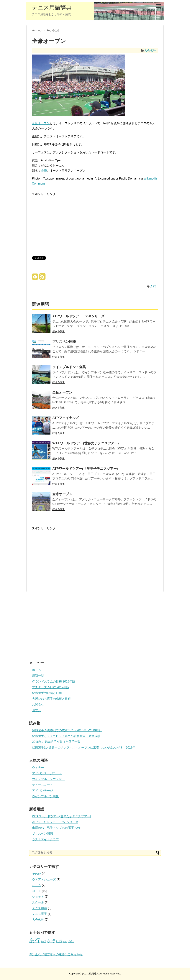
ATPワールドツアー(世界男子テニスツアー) (85, 469)
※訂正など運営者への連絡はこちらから (56, 954)
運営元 (37, 710)
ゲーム (37, 885)
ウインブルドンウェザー (48, 779)
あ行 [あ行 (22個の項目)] (35, 940)
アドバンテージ (42, 791)
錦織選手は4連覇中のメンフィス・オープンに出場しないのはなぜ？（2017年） (85, 748)
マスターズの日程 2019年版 (51, 687)
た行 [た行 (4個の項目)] (59, 941)
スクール (38, 902)
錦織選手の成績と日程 (47, 693)
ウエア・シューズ (44, 879)
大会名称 (150, 51)
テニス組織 (40, 908)
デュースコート (42, 785)
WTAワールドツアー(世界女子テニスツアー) (86, 443)
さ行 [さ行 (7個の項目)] (51, 941)
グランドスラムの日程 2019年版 (54, 681)
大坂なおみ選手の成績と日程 (51, 699)
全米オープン (62, 494)
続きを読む (59, 331)
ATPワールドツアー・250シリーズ (78, 316)
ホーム (37, 670)
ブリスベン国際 (64, 342)
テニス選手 (40, 914)
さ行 (153, 286)
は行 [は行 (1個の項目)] (65, 941)
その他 (37, 874)
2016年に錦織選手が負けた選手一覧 (56, 742)
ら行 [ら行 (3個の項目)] (71, 941)
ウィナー (38, 768)
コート (37, 891)
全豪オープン (41, 123)
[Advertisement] (63, 223)
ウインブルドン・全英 (69, 367)
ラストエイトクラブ (45, 839)
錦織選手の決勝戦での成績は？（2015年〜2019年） (67, 730)
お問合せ (38, 704)
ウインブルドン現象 (45, 796)
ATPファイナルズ (66, 418)
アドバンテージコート (47, 773)
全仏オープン (62, 392)
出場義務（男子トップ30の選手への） (58, 828)
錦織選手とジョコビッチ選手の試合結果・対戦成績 (66, 736)
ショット (38, 897)
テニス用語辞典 (52, 8)
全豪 (44, 171)
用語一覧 (38, 676)
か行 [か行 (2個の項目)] (43, 941)
